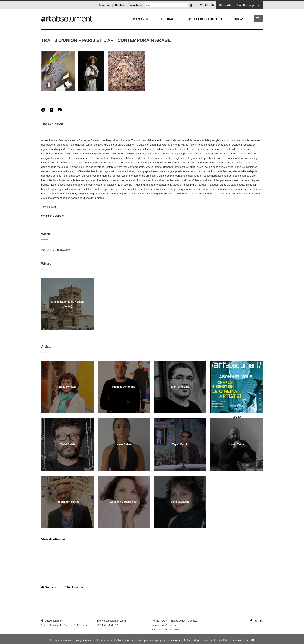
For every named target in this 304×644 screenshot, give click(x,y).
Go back (49, 587)
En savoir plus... (241, 640)
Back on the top (76, 587)
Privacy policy (177, 621)
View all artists (53, 539)
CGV (164, 621)
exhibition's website (53, 216)
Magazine (141, 19)
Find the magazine (248, 5)
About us (104, 5)
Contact (120, 5)
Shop (238, 19)
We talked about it (205, 19)
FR (212, 5)
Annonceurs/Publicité (164, 625)
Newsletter (136, 5)
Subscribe (226, 5)
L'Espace (169, 19)
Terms (156, 621)
